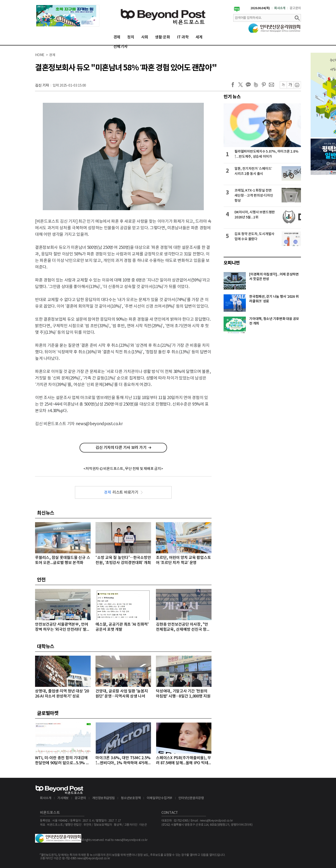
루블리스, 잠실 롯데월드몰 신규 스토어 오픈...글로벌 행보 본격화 (62, 560)
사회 (145, 37)
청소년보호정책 (131, 798)
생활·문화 (163, 37)
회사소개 (280, 8)
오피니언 (232, 263)
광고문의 (295, 8)
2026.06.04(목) (260, 8)
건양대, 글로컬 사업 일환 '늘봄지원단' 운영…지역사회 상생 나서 (122, 694)
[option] (68, 16)
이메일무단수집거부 (160, 798)
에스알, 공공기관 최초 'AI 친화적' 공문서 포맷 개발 (122, 627)
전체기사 (121, 47)
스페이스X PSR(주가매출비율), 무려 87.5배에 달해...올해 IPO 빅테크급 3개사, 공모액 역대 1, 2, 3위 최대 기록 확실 (183, 761)
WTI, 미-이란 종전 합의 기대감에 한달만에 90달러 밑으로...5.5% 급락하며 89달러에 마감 (62, 761)
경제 (117, 37)
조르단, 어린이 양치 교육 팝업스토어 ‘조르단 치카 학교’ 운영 (183, 560)
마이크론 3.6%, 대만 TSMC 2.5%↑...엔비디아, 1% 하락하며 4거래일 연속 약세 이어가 (123, 761)
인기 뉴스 (232, 97)
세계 (199, 37)
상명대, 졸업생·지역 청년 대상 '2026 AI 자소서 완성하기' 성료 (62, 694)
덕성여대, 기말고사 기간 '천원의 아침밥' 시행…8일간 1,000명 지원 (183, 694)
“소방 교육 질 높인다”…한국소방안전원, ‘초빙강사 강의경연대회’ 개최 (123, 560)
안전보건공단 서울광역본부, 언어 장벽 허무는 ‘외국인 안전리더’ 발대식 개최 (62, 627)
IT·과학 (183, 37)
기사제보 (63, 798)
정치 (131, 37)
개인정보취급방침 (103, 798)
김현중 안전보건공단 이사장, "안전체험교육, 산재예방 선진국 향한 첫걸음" (183, 627)
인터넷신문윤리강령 (191, 798)
